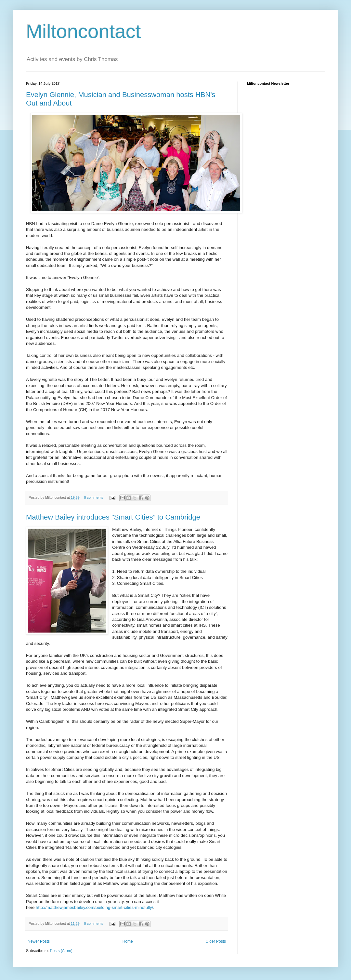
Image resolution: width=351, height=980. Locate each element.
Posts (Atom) (61, 951)
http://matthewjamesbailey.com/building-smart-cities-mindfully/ (94, 907)
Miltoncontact (84, 31)
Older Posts (216, 941)
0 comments (94, 497)
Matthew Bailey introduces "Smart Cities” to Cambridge (113, 517)
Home (128, 941)
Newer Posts (39, 941)
